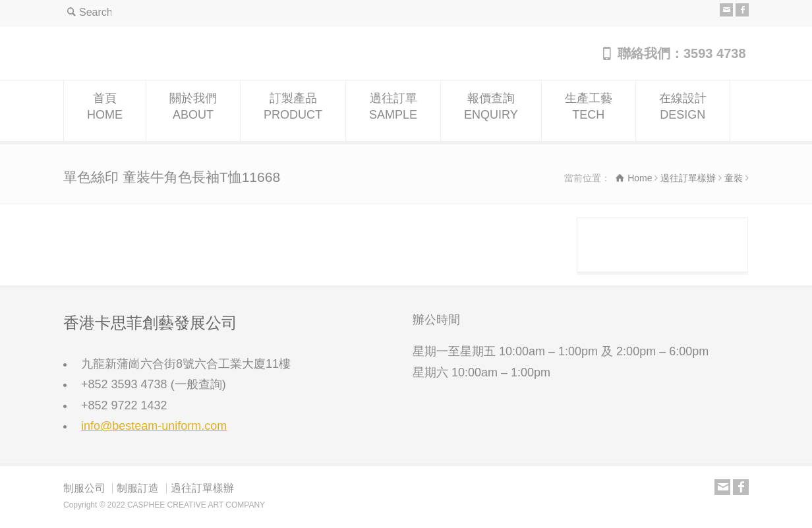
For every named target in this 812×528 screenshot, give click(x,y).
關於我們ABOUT (193, 111)
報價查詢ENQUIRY (491, 111)
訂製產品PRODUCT (293, 111)
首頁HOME (105, 111)
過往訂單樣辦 (202, 488)
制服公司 (84, 488)
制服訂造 (138, 488)
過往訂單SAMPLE (393, 111)
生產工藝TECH (589, 111)
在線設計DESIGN (683, 111)
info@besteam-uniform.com (154, 426)
